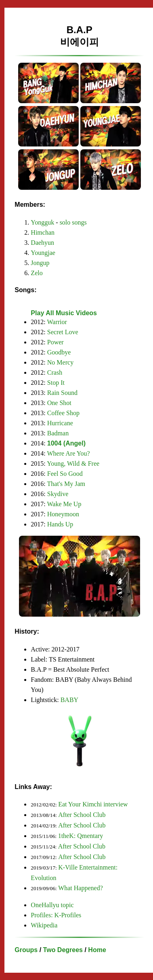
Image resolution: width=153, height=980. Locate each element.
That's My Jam (66, 484)
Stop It (56, 383)
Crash (55, 372)
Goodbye (59, 352)
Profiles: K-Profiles (56, 915)
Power (56, 342)
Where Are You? (69, 453)
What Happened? (81, 888)
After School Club (82, 815)
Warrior (57, 322)
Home (97, 950)
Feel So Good (65, 474)
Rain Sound (62, 393)
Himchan (43, 232)
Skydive (58, 494)
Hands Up (60, 524)
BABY (69, 700)
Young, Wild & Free (73, 463)
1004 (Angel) (66, 443)
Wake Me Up (64, 504)
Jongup (40, 263)
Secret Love (63, 332)
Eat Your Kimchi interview (93, 804)
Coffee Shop (63, 413)
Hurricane (60, 423)
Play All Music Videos (64, 313)
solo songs (73, 222)
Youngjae (43, 253)
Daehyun (42, 243)
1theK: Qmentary (81, 836)
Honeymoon (63, 514)
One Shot (59, 403)
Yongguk (42, 222)
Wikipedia (44, 925)
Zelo (37, 273)
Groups (26, 950)
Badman (58, 433)
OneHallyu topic (52, 905)
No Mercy (60, 362)
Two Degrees (63, 950)
